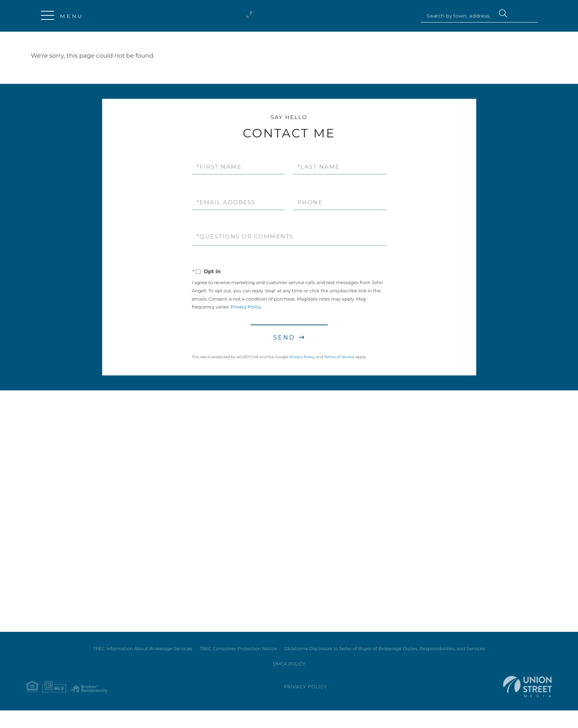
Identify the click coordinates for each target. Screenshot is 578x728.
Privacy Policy (246, 308)
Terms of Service (339, 357)
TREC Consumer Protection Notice (238, 663)
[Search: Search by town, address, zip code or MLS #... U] (460, 16)
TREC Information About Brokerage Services (143, 663)
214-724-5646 (144, 16)
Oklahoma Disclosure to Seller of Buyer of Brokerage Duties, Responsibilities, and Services (385, 663)
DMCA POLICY (289, 679)
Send (284, 338)
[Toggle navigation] (48, 16)
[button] (503, 15)
